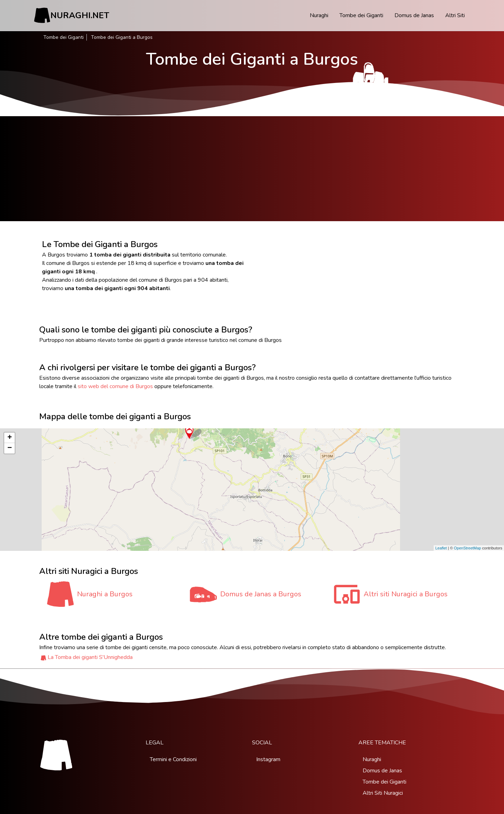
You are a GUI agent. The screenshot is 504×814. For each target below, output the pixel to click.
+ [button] (10, 438)
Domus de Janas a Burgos (261, 594)
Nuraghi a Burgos (105, 594)
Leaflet (441, 548)
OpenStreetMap (468, 548)
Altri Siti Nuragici (383, 793)
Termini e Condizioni (173, 759)
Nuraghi (319, 15)
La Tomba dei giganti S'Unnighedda (90, 657)
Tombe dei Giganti (361, 15)
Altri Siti (455, 15)
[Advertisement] (252, 169)
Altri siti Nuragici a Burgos (406, 594)
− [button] (10, 448)
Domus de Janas (414, 15)
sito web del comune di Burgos (115, 386)
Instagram (268, 759)
